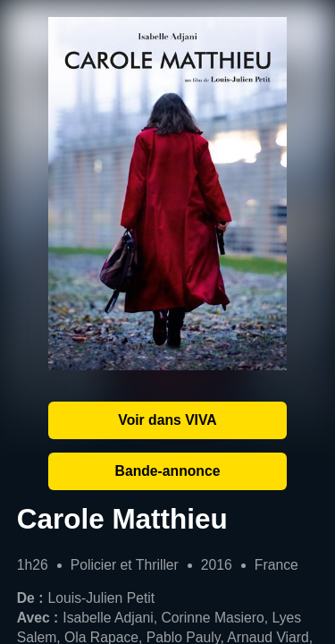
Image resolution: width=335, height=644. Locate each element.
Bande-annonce (168, 471)
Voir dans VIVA (167, 420)
